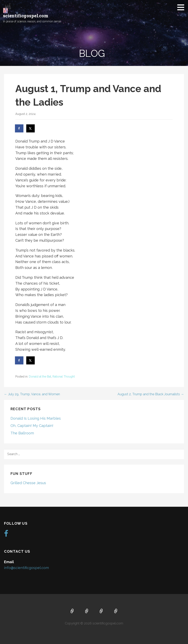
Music (101, 611)
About (87, 611)
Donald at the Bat (40, 377)
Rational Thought (64, 377)
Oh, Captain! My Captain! (32, 426)
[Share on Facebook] (19, 128)
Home (72, 611)
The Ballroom (22, 433)
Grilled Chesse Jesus (28, 483)
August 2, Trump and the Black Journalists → (151, 394)
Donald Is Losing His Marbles (36, 418)
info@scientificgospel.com (26, 568)
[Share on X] (31, 128)
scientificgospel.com (26, 16)
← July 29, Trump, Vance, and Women (32, 394)
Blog (116, 611)
